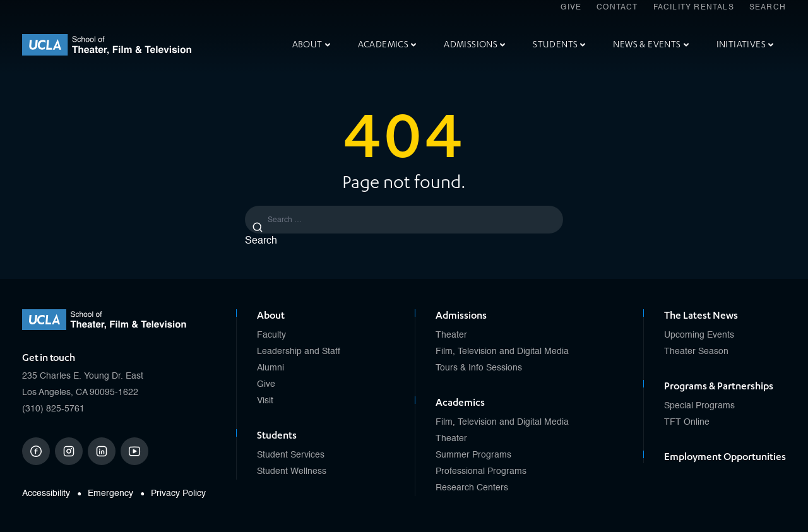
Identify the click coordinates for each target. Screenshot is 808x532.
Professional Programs (481, 471)
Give (571, 8)
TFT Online (687, 422)
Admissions (474, 44)
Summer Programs (473, 455)
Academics (387, 44)
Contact (617, 8)
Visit (265, 401)
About (311, 44)
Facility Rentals (694, 8)
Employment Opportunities (725, 457)
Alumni (270, 368)
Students (559, 44)
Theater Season (696, 352)
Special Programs (699, 406)
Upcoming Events (699, 335)
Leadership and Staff (299, 352)
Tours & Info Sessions (479, 368)
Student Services (291, 455)
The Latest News (701, 316)
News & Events (651, 44)
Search (768, 8)
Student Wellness (292, 471)
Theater (451, 335)
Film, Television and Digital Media (502, 352)
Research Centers (472, 488)
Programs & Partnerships (719, 386)
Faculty (271, 335)
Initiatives (745, 44)
